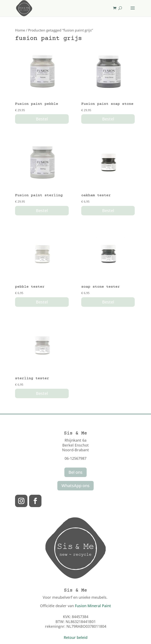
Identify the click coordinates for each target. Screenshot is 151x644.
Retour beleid (76, 637)
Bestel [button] (42, 119)
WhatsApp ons (75, 486)
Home (20, 30)
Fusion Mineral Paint (93, 606)
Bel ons (75, 472)
